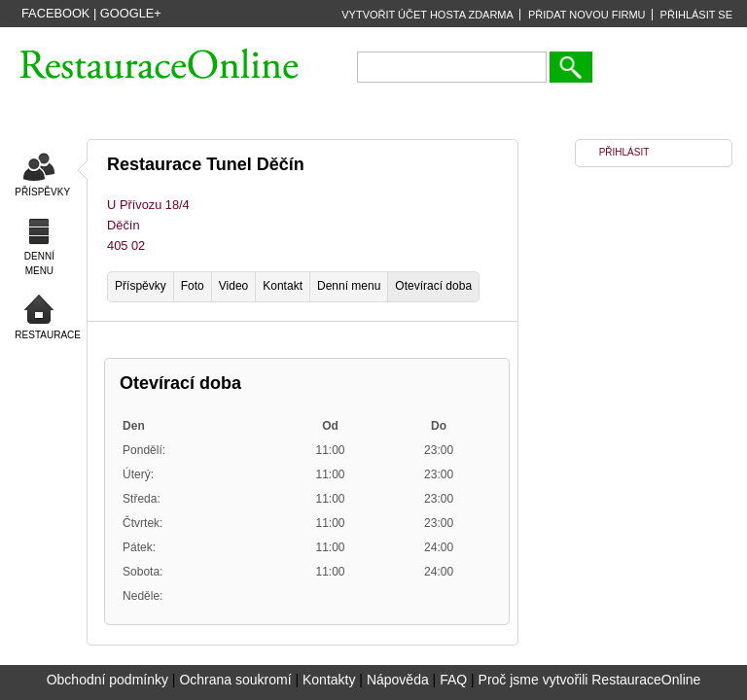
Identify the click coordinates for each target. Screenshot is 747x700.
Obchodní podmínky (107, 680)
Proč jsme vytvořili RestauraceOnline (590, 680)
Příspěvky (141, 286)
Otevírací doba (433, 286)
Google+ (131, 13)
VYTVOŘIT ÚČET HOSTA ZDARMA (427, 15)
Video (233, 286)
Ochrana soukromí (235, 680)
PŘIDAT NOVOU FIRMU (587, 15)
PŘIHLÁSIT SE (696, 15)
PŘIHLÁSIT (624, 152)
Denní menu (349, 286)
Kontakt (283, 286)
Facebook (55, 13)
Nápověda (398, 680)
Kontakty (329, 680)
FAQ (453, 680)
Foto (193, 286)
